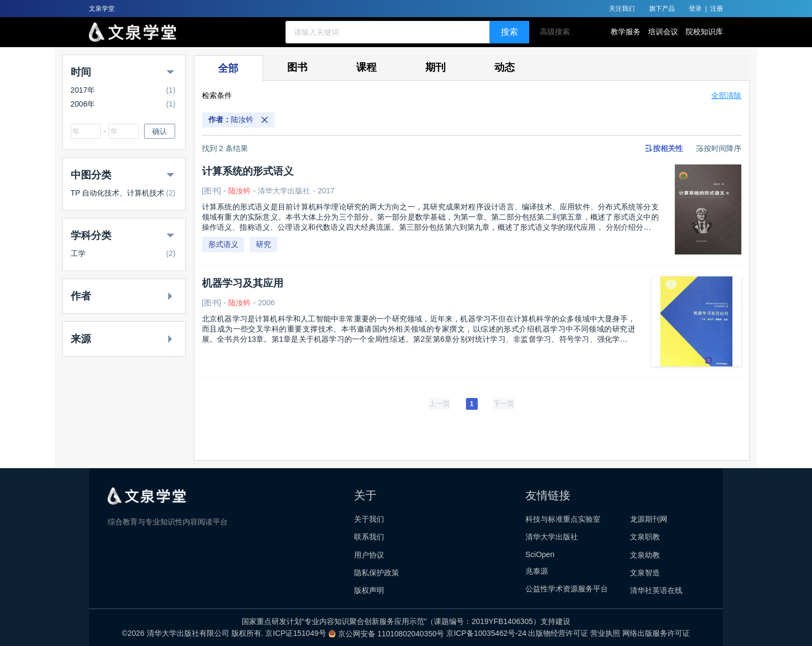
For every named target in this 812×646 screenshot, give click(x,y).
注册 (717, 9)
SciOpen (540, 554)
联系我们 (369, 537)
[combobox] (86, 131)
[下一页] (504, 404)
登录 (695, 9)
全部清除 (726, 95)
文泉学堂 (102, 9)
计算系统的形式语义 (248, 171)
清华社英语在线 (656, 590)
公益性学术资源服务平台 (567, 589)
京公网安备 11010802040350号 (388, 634)
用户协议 (369, 555)
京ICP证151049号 (296, 634)
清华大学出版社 (552, 537)
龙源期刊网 (649, 519)
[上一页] (439, 404)
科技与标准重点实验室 (563, 519)
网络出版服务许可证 (656, 634)
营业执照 (606, 634)
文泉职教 (645, 537)
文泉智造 (645, 573)
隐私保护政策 (377, 573)
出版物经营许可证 (559, 634)
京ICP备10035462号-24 (487, 634)
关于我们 (369, 519)
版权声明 (369, 590)
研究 (264, 244)
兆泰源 (537, 571)
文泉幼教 (645, 555)
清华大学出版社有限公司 (188, 634)
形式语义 (223, 244)
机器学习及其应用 (243, 283)
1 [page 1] (472, 404)
